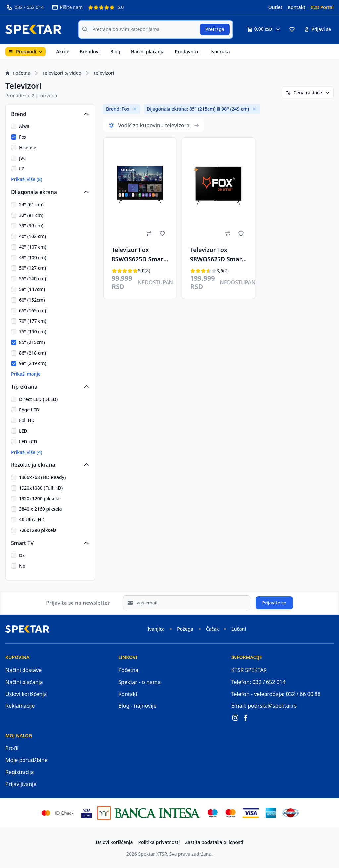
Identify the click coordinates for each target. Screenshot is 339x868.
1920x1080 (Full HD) (41, 488)
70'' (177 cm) (33, 321)
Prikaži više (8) (27, 179)
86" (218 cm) (32, 353)
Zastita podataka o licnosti (214, 842)
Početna (18, 73)
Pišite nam (67, 7)
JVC (22, 158)
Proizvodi (25, 51)
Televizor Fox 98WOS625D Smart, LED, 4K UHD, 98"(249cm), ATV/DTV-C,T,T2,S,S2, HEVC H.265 (218, 255)
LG (22, 169)
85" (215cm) (32, 342)
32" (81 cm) (31, 215)
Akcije (63, 51)
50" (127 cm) (32, 268)
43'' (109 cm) (33, 257)
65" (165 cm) (32, 310)
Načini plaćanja (148, 51)
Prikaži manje (26, 374)
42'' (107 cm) (33, 247)
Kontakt (296, 7)
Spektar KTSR (153, 854)
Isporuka (220, 51)
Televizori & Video (62, 73)
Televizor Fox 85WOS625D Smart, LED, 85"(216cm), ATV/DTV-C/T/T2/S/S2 (139, 255)
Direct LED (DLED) (38, 399)
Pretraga (215, 29)
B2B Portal (322, 7)
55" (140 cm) (32, 279)
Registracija (20, 772)
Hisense (28, 147)
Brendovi (90, 51)
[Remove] (135, 109)
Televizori (104, 73)
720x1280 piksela (38, 530)
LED (23, 431)
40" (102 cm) (32, 236)
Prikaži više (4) (27, 452)
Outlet (275, 7)
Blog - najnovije (137, 706)
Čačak (213, 629)
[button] (292, 29)
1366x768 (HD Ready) (42, 477)
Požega (185, 629)
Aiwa (24, 126)
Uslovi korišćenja (26, 694)
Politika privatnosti (159, 842)
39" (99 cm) (31, 226)
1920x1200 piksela (39, 498)
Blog (115, 51)
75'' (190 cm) (33, 332)
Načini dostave (24, 670)
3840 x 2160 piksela (40, 509)
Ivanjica (156, 629)
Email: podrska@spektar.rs (264, 706)
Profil (12, 748)
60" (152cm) (32, 300)
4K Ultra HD (32, 520)
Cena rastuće (308, 93)
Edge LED (29, 410)
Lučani (239, 629)
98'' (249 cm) (33, 363)
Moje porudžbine (26, 760)
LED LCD (28, 441)
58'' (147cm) (32, 289)
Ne (22, 566)
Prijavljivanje (21, 784)
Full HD (27, 420)
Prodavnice (187, 51)
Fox (23, 137)
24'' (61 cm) (31, 204)
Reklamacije (20, 706)
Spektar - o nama (139, 682)
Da (22, 555)
